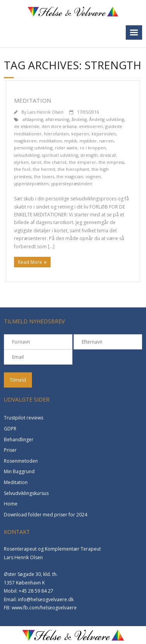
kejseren (80, 134)
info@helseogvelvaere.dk (46, 599)
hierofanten (56, 134)
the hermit (44, 169)
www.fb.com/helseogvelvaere (44, 608)
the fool (22, 169)
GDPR (10, 429)
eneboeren (91, 126)
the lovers (44, 176)
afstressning (57, 119)
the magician (70, 176)
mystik (71, 141)
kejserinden (104, 134)
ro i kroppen (93, 148)
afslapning (33, 119)
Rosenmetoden (21, 461)
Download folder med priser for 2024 (46, 515)
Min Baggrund (19, 471)
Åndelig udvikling (107, 119)
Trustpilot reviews (24, 418)
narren (106, 141)
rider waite (66, 148)
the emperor (83, 162)
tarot (36, 162)
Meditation (33, 100)
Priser (10, 450)
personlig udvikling (33, 148)
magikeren (25, 141)
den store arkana (59, 126)
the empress (111, 162)
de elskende (27, 126)
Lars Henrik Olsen (45, 112)
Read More (30, 262)
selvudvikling (27, 155)
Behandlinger (19, 440)
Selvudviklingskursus (26, 493)
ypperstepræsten (31, 183)
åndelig (79, 119)
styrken (21, 162)
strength (89, 155)
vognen (93, 176)
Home (11, 504)
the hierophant (73, 169)
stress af (108, 155)
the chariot (55, 162)
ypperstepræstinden (72, 183)
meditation (50, 141)
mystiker (88, 141)
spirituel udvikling (60, 155)
